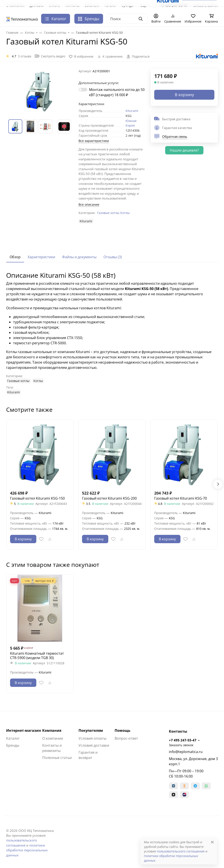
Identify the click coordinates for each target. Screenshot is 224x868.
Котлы (125, 213)
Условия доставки (94, 745)
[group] (40, 91)
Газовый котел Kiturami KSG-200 (109, 498)
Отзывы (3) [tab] (113, 257)
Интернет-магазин (24, 730)
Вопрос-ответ (126, 738)
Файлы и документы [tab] (79, 257)
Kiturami (132, 111)
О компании (53, 738)
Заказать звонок (181, 745)
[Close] (212, 842)
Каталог (13, 738)
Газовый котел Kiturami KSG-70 (181, 498)
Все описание (89, 204)
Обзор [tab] (15, 257)
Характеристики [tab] (41, 257)
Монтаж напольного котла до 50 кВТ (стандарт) (117, 92)
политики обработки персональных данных (27, 850)
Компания (52, 730)
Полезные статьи (57, 758)
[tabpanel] (112, 333)
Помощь (122, 730)
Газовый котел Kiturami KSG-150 (37, 498)
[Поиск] (127, 19)
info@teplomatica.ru (186, 752)
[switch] (83, 90)
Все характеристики (94, 141)
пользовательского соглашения (181, 851)
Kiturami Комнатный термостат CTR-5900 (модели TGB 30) (37, 656)
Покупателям (91, 730)
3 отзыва (25, 56)
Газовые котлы (108, 213)
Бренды (89, 19)
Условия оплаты (92, 738)
